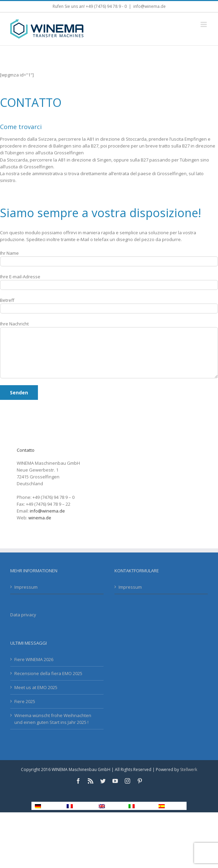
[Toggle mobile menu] (204, 24)
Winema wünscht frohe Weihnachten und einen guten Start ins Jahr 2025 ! (53, 719)
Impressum (26, 587)
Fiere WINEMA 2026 (34, 659)
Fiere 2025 (25, 701)
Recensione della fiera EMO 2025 (48, 673)
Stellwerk (189, 769)
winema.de (40, 518)
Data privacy (23, 615)
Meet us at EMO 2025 (36, 687)
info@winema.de (149, 6)
